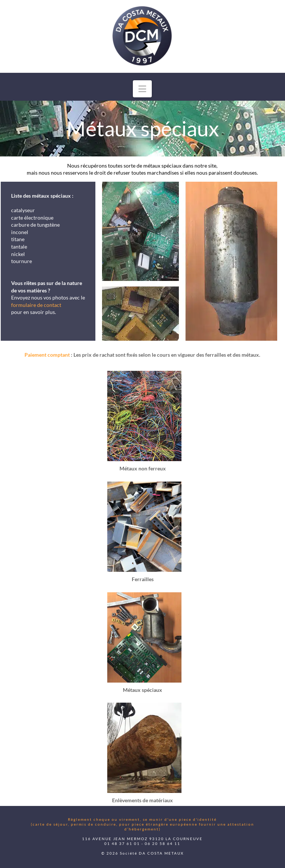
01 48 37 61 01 (122, 843)
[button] (142, 89)
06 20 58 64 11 (163, 843)
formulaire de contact (36, 305)
